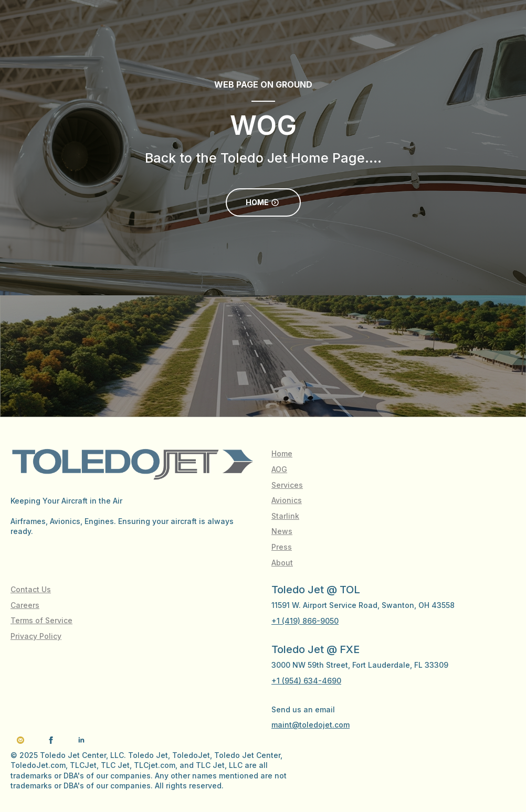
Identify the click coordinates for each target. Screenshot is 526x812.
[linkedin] (81, 740)
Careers (25, 605)
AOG (279, 469)
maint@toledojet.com (311, 725)
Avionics (287, 500)
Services (287, 485)
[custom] (20, 740)
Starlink (285, 516)
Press (282, 547)
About (282, 563)
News (282, 531)
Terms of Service (41, 620)
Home (282, 453)
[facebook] (51, 740)
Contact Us (31, 589)
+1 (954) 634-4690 (306, 681)
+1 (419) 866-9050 (305, 621)
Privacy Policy (36, 636)
